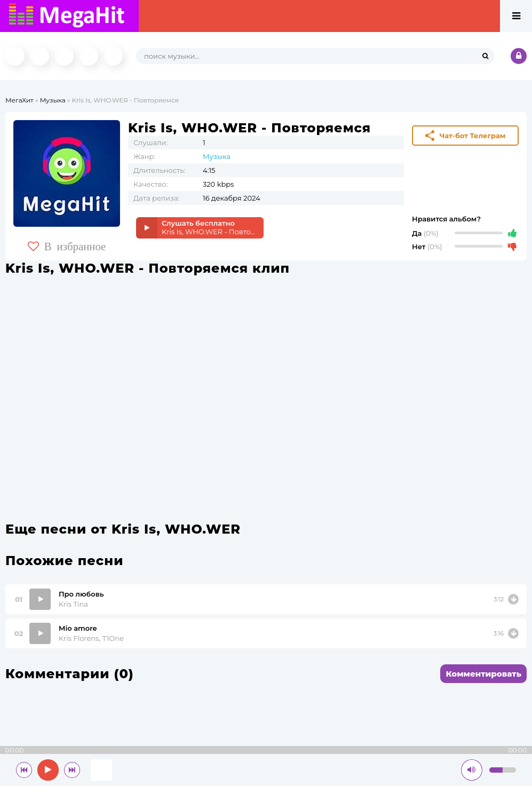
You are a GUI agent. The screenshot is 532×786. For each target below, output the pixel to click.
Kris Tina (73, 604)
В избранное (67, 246)
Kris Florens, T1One (91, 638)
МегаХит (19, 100)
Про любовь (81, 594)
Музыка (53, 100)
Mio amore (78, 628)
